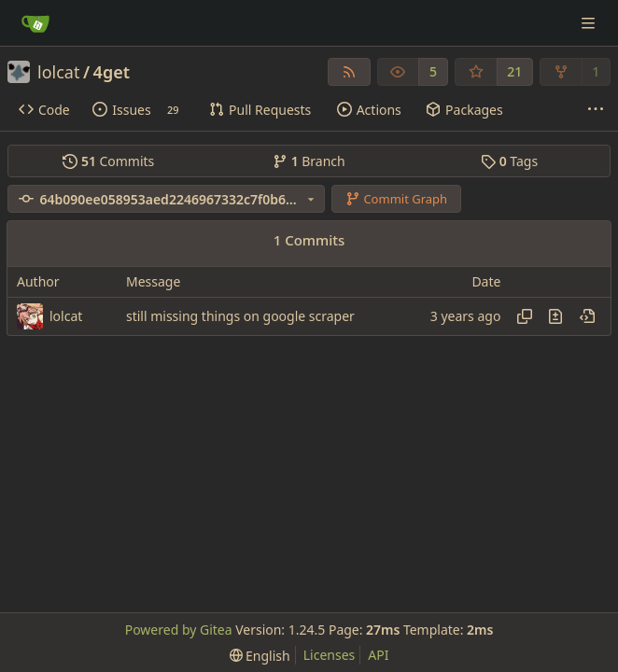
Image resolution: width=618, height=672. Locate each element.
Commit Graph (396, 199)
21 (514, 71)
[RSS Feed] (349, 72)
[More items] (596, 110)
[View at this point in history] (587, 316)
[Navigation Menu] (590, 23)
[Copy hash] (525, 316)
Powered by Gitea (179, 630)
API (378, 655)
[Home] (35, 23)
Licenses (330, 655)
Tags (509, 161)
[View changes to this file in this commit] (555, 316)
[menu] (260, 656)
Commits (108, 161)
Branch (309, 161)
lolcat (58, 72)
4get (112, 72)
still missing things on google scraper (240, 316)
